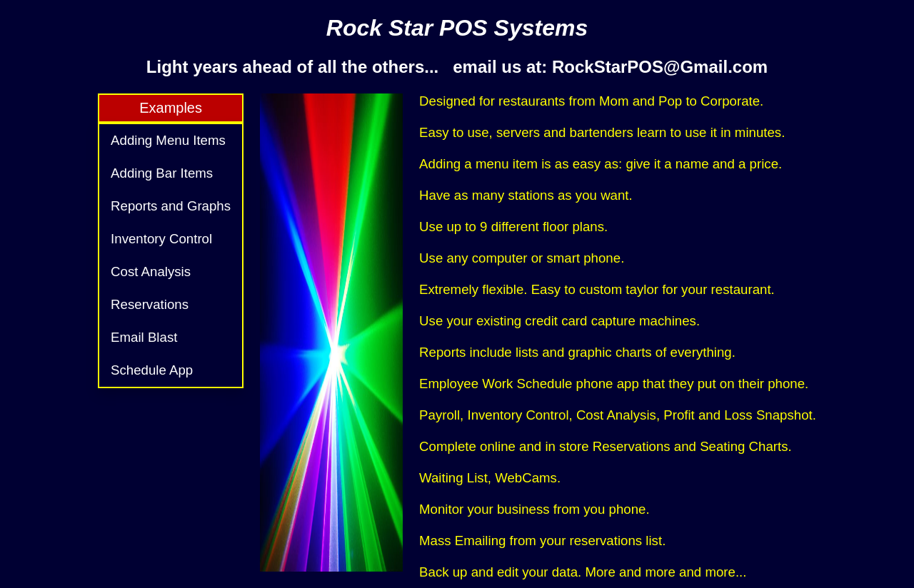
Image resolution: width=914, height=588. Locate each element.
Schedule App (152, 370)
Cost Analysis (151, 272)
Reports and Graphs (171, 206)
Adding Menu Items (168, 140)
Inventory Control (161, 239)
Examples (171, 108)
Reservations (150, 304)
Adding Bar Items (162, 173)
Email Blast (144, 337)
